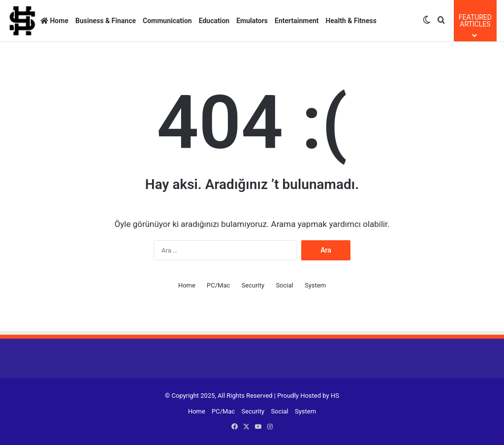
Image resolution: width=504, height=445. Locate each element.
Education (214, 21)
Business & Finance (106, 21)
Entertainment (297, 21)
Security (253, 285)
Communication (167, 21)
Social (284, 285)
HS (335, 396)
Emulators (252, 21)
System (315, 285)
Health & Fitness (351, 21)
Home (54, 21)
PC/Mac (218, 285)
